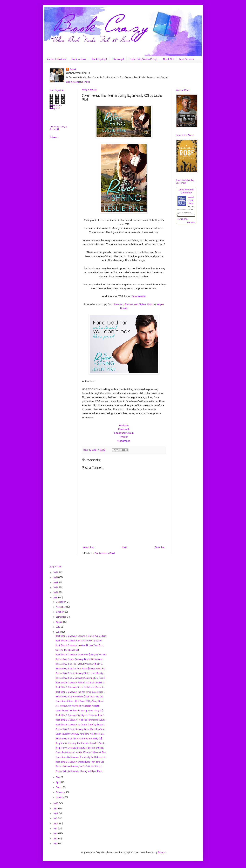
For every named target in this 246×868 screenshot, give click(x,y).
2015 (56, 829)
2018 (56, 814)
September (61, 617)
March (59, 788)
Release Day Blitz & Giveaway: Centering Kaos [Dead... (80, 678)
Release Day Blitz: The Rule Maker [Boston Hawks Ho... (80, 669)
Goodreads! (139, 296)
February (61, 792)
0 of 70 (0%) (183, 219)
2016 (56, 824)
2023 (56, 588)
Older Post (160, 548)
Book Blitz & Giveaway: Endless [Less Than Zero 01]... (80, 762)
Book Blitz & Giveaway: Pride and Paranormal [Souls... (80, 720)
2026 (56, 573)
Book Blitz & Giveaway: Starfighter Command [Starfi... (80, 715)
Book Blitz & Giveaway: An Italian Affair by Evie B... (79, 641)
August (60, 622)
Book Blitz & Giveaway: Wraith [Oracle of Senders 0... (80, 683)
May (58, 777)
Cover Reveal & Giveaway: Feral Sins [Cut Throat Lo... (80, 734)
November (61, 607)
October (60, 612)
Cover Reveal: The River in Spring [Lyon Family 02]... (80, 711)
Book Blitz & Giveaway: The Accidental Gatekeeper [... (80, 692)
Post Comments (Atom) (105, 553)
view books (191, 222)
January (60, 797)
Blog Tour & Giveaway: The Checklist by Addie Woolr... (80, 743)
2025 (56, 578)
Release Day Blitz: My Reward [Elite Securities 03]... (79, 697)
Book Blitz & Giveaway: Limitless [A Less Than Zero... (80, 645)
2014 (56, 834)
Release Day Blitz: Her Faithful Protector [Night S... (79, 664)
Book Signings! (99, 59)
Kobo (150, 304)
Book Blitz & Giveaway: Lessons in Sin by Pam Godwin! (81, 636)
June (59, 632)
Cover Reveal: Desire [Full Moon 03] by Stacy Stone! (80, 701)
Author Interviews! (57, 59)
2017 (56, 819)
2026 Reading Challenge (186, 191)
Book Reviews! (79, 59)
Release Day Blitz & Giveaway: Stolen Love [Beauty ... (80, 673)
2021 (56, 598)
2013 (56, 839)
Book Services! (187, 59)
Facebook (124, 429)
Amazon (118, 304)
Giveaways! (118, 59)
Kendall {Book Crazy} (191, 200)
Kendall (73, 70)
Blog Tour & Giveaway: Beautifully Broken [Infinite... (80, 748)
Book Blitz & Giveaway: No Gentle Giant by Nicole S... (80, 725)
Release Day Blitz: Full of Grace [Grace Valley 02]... (79, 739)
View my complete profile (78, 82)
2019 (56, 809)
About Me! (168, 59)
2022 (56, 593)
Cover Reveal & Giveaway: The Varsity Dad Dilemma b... (80, 757)
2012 (56, 844)
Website (124, 425)
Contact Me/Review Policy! (143, 59)
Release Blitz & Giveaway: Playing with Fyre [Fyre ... (79, 771)
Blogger (162, 853)
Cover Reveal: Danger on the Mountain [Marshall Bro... (81, 753)
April (59, 782)
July (58, 627)
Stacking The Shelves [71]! (67, 650)
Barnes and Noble (135, 304)
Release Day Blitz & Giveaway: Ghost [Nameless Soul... (80, 729)
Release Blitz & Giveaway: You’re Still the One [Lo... (79, 767)
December (61, 602)
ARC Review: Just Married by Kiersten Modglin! (78, 706)
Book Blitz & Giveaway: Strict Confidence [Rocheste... (80, 687)
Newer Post (88, 548)
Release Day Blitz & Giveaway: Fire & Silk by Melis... (79, 659)
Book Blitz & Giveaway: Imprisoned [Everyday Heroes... (81, 655)
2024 (56, 583)
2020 (56, 804)
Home (124, 548)
